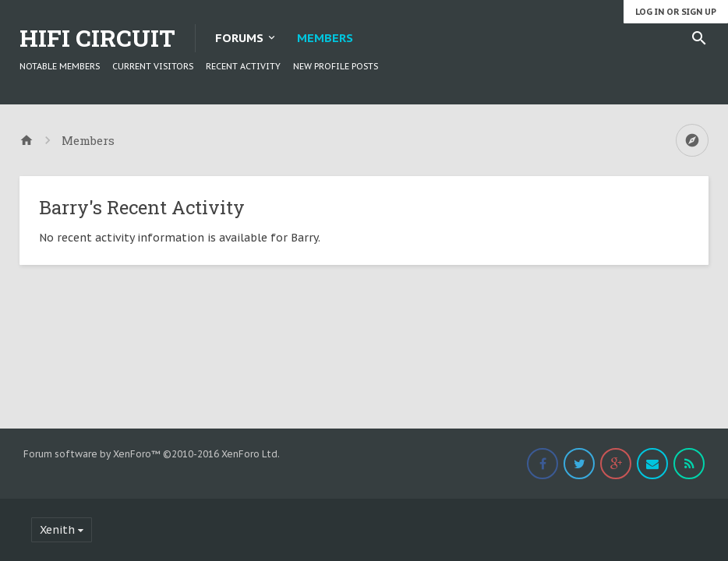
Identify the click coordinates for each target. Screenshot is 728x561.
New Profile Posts (336, 66)
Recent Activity (243, 66)
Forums (239, 38)
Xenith (57, 530)
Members (325, 38)
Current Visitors (153, 66)
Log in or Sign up (676, 12)
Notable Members (60, 66)
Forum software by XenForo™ (152, 454)
